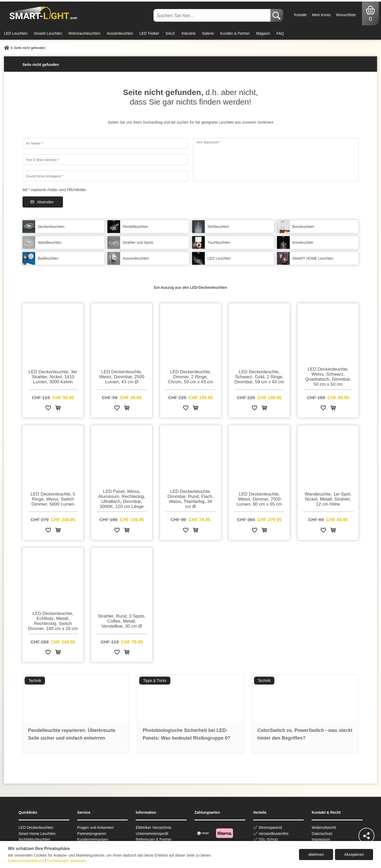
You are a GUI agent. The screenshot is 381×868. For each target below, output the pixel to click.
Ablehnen (316, 854)
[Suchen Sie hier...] (212, 15)
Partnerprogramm (92, 834)
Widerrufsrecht (324, 827)
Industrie (189, 33)
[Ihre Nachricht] (276, 160)
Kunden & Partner (235, 33)
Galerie (208, 33)
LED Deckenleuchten (36, 827)
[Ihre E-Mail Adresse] (105, 160)
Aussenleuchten (120, 33)
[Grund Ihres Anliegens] (105, 176)
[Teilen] (366, 836)
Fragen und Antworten (96, 827)
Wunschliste (346, 15)
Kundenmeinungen (93, 839)
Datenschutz (322, 834)
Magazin (263, 33)
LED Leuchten (16, 33)
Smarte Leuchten (48, 33)
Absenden (45, 202)
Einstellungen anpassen (67, 861)
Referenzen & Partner (154, 839)
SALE (170, 33)
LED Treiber (149, 33)
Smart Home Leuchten (37, 834)
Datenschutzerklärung (26, 861)
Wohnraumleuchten (84, 33)
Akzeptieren (354, 854)
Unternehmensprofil (152, 834)
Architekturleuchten (34, 839)
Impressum (321, 839)
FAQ (280, 33)
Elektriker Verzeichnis (153, 827)
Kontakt (300, 15)
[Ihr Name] (105, 143)
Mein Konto (321, 15)
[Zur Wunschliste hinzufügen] (48, 409)
